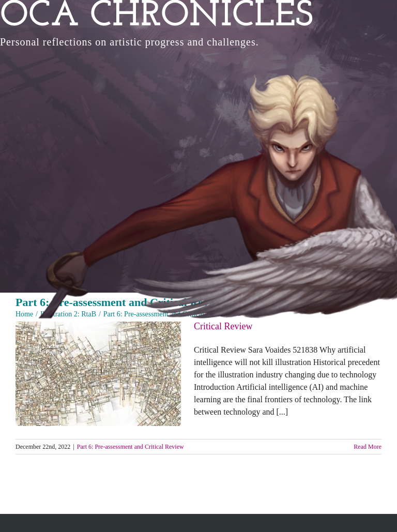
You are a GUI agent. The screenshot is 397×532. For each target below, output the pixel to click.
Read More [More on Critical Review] (368, 447)
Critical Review (223, 326)
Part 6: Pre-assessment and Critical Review (131, 447)
